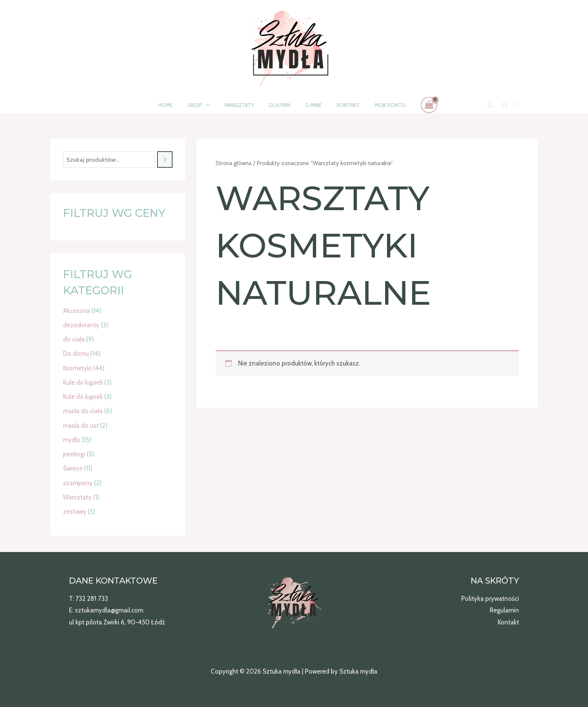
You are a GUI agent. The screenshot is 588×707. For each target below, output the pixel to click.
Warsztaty (244, 105)
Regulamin (504, 610)
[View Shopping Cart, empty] (413, 105)
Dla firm (280, 105)
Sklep (204, 105)
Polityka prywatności (490, 599)
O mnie (309, 105)
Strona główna (234, 163)
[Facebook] (504, 105)
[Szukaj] (165, 160)
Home (179, 105)
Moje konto (377, 105)
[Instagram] (516, 105)
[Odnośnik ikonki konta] (490, 105)
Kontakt (339, 105)
